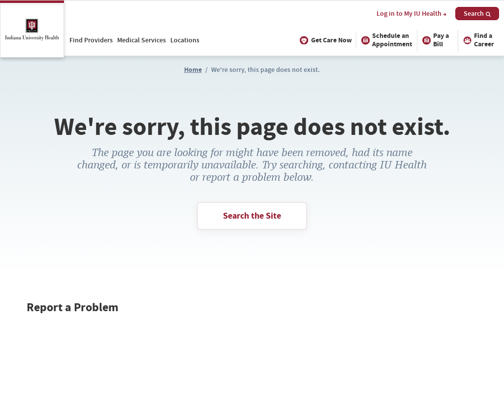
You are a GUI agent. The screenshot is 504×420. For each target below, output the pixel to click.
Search (477, 13)
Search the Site (252, 216)
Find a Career (477, 40)
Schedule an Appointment (385, 40)
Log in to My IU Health (411, 14)
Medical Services (142, 40)
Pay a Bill (435, 40)
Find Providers (91, 40)
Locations (185, 40)
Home (193, 70)
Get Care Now (325, 40)
